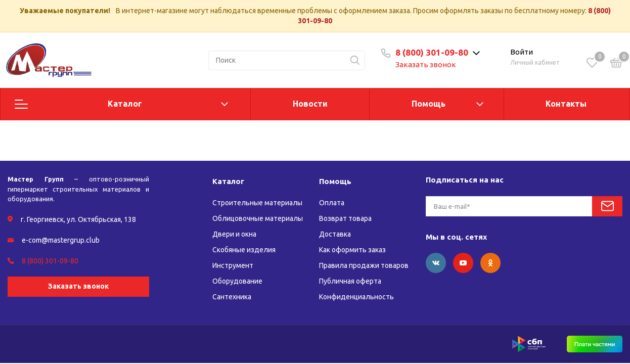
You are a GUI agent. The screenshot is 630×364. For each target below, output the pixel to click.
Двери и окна (234, 234)
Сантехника (232, 297)
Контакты (566, 104)
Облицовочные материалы (258, 218)
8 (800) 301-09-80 (432, 52)
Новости (310, 104)
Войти (522, 52)
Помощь (429, 104)
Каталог (125, 104)
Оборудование (237, 281)
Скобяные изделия (244, 250)
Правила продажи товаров (364, 265)
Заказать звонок (426, 64)
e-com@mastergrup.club (61, 240)
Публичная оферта (350, 281)
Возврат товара (345, 218)
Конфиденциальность (356, 297)
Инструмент (233, 265)
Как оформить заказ (352, 250)
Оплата (332, 203)
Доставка (335, 234)
